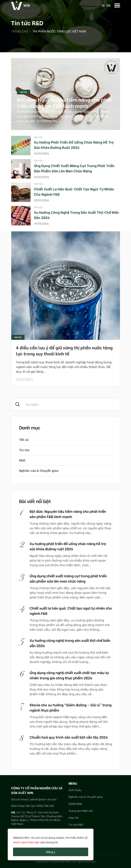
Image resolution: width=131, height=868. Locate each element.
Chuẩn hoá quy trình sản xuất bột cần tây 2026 (69, 737)
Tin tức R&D (76, 824)
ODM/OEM (75, 804)
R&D (22, 460)
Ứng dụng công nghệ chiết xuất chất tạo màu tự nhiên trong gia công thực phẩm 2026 (69, 675)
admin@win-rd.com (43, 799)
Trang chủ (20, 31)
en (108, 5)
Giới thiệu (75, 790)
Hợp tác (74, 817)
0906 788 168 (45, 806)
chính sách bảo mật (26, 842)
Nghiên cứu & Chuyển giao (39, 470)
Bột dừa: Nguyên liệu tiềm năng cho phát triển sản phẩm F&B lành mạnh (65, 103)
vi (103, 5)
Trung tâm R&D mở (81, 811)
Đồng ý (51, 852)
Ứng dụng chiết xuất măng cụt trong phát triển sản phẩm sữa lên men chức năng (74, 168)
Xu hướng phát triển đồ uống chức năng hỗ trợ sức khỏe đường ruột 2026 (74, 145)
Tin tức (24, 92)
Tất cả (24, 439)
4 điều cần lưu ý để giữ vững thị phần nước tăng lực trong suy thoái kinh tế (64, 350)
